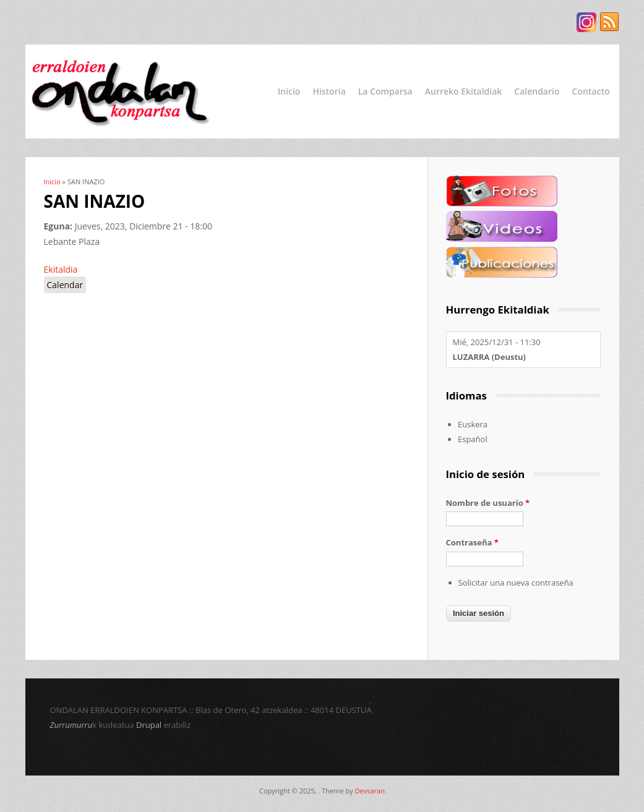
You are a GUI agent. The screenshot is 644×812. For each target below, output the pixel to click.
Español (473, 439)
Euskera (473, 424)
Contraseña (472, 542)
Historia (329, 91)
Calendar (65, 285)
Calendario (537, 91)
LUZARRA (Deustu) (490, 357)
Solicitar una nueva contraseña (516, 583)
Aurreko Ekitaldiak (464, 91)
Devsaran (370, 791)
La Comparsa (385, 91)
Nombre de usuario (488, 503)
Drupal (149, 725)
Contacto (590, 91)
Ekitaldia (61, 269)
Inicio (289, 91)
